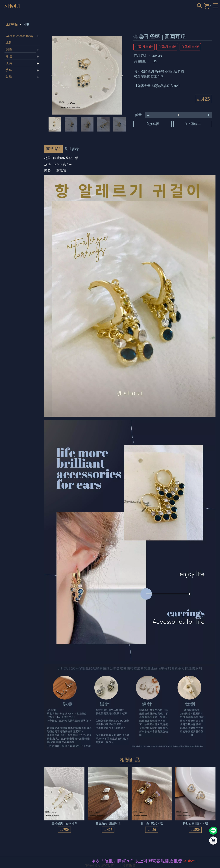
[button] (122, 75)
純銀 (9, 43)
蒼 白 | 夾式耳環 (152, 823)
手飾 (9, 70)
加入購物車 (193, 124)
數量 (138, 115)
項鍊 (9, 63)
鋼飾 (9, 50)
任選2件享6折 (190, 47)
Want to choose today (19, 36)
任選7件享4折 (144, 47)
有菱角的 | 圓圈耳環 (108, 823)
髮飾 (9, 77)
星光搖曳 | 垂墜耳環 (64, 823)
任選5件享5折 (167, 47)
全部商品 (12, 24)
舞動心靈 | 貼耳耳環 (195, 823)
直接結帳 (153, 124)
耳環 (26, 24)
